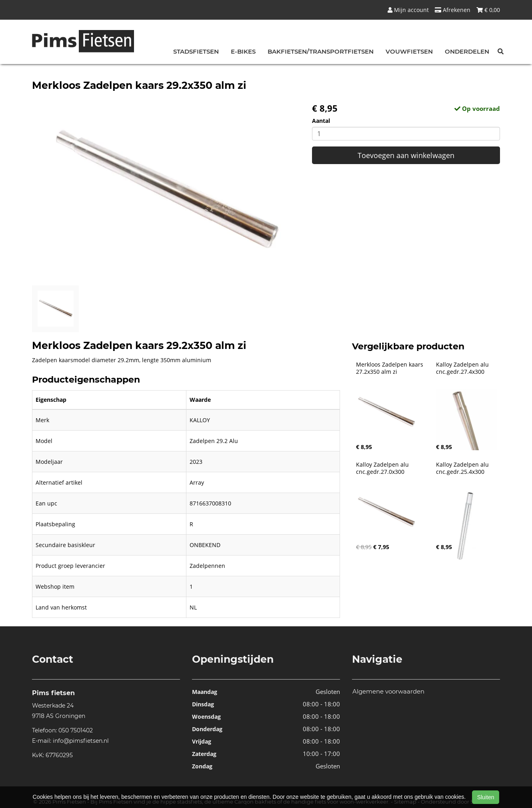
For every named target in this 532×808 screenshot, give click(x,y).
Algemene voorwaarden (388, 691)
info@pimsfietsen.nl (81, 741)
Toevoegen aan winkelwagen (406, 155)
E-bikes (243, 51)
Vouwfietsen (409, 51)
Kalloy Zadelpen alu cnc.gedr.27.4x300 (463, 368)
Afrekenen (453, 10)
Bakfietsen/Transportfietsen (321, 51)
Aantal (321, 121)
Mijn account (408, 10)
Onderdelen (467, 51)
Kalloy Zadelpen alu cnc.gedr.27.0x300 (383, 468)
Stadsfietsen (196, 51)
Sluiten (486, 797)
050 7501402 (76, 730)
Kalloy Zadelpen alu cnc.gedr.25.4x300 (463, 468)
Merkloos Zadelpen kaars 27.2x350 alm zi (390, 368)
